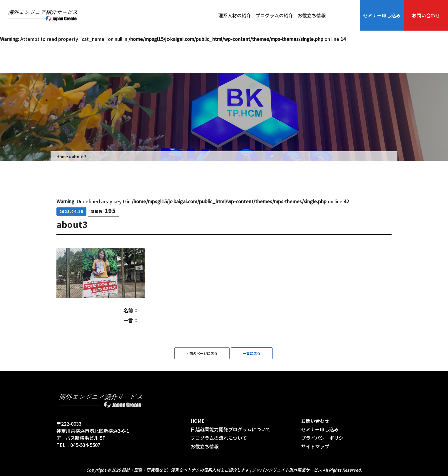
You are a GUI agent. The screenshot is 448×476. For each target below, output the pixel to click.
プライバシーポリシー (325, 438)
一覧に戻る (252, 353)
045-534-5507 (85, 445)
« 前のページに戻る (202, 353)
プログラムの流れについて (219, 438)
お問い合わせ (426, 15)
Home (62, 157)
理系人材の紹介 (235, 15)
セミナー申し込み (382, 15)
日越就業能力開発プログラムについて (230, 429)
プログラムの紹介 (274, 15)
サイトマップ (315, 446)
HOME (198, 421)
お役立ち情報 (312, 15)
